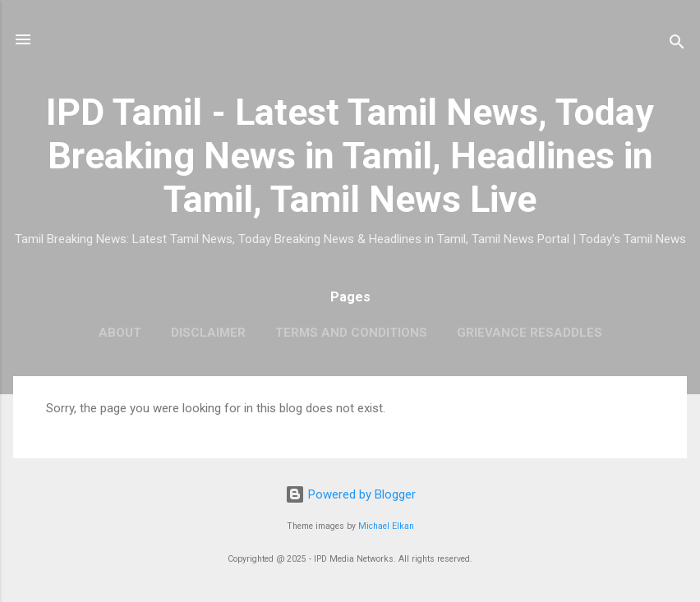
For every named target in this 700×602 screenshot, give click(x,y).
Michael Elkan (386, 526)
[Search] (677, 45)
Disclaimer (208, 333)
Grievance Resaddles (530, 333)
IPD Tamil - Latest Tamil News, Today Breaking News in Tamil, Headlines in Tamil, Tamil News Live (350, 156)
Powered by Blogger (350, 494)
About (120, 333)
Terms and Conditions (351, 333)
